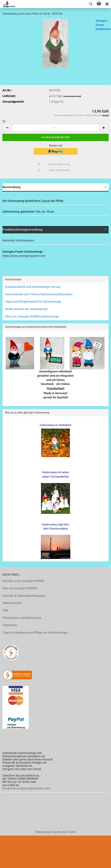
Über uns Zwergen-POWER (20, 588)
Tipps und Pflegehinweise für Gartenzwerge (33, 302)
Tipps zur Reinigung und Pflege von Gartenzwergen (35, 632)
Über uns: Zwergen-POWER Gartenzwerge (32, 316)
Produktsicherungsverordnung (22, 230)
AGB (5, 610)
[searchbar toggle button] (91, 4)
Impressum (10, 625)
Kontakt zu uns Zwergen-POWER (23, 581)
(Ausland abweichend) (72, 96)
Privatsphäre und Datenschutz (22, 618)
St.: (5, 121)
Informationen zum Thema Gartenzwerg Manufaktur (39, 294)
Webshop (41, 832)
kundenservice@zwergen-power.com (26, 788)
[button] (7, 128)
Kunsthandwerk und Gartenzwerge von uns (33, 287)
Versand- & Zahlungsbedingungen (24, 596)
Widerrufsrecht (12, 603)
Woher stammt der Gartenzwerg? (26, 309)
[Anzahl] (56, 128)
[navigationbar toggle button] (107, 4)
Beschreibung (11, 187)
